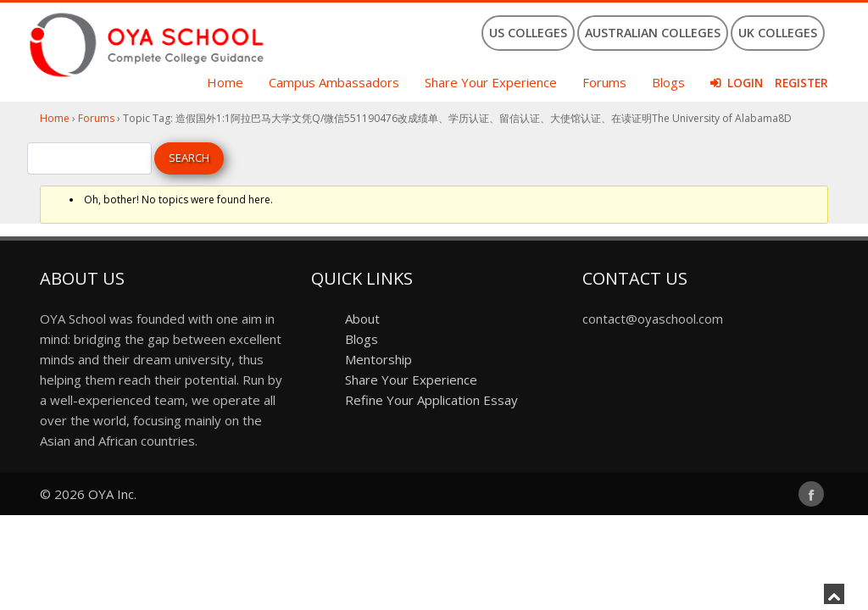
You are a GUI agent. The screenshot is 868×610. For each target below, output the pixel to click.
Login (745, 83)
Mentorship (378, 359)
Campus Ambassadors (334, 82)
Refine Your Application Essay (431, 400)
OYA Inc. (112, 494)
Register (801, 83)
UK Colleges (778, 33)
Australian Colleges (653, 33)
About (362, 319)
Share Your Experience (491, 82)
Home (225, 82)
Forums (604, 82)
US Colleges (528, 33)
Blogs (668, 82)
